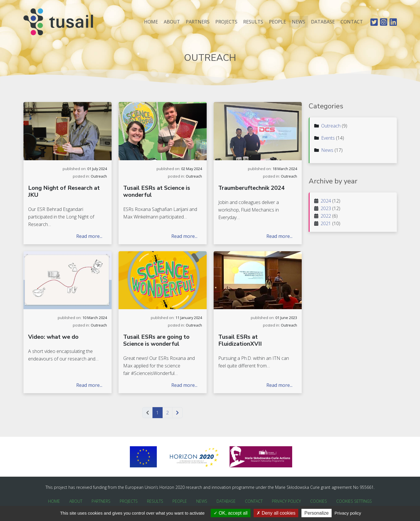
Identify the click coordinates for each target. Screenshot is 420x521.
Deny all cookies (276, 513)
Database (323, 24)
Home (151, 24)
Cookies (319, 501)
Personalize (317, 513)
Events (328, 138)
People (278, 24)
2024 (326, 201)
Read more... (89, 236)
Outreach (331, 126)
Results (253, 24)
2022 (326, 216)
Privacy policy (348, 513)
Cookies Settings (354, 501)
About (172, 24)
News (299, 24)
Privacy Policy (286, 501)
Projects (226, 24)
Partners (198, 24)
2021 (326, 223)
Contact (352, 24)
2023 (326, 208)
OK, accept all (231, 513)
